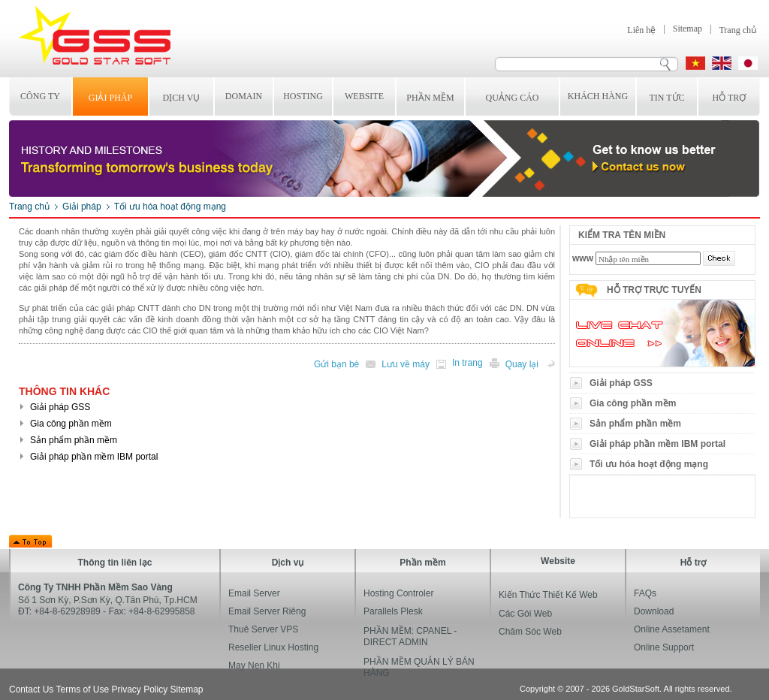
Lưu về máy (406, 364)
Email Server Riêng (267, 611)
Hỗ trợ (730, 98)
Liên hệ (641, 30)
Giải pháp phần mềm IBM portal (657, 444)
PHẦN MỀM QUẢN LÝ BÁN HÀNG (419, 667)
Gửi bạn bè (336, 364)
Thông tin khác (64, 391)
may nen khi (254, 665)
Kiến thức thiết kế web (548, 595)
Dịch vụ (182, 98)
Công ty (40, 96)
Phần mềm (430, 98)
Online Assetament (672, 629)
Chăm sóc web (530, 632)
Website (364, 96)
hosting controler (398, 593)
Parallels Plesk (393, 611)
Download (654, 611)
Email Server (254, 593)
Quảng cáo (513, 98)
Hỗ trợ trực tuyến (654, 290)
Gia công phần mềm (633, 403)
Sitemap (688, 29)
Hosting (303, 96)
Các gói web (525, 614)
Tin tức (666, 98)
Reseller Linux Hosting (273, 647)
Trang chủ (737, 30)
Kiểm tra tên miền (622, 235)
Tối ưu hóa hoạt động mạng (170, 207)
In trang (467, 363)
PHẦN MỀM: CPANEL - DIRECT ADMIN (410, 637)
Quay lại (522, 364)
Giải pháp (110, 98)
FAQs (645, 593)
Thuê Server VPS (263, 629)
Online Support (664, 647)
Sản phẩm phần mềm (635, 424)
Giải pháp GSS (621, 383)
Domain (244, 96)
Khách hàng (598, 96)
